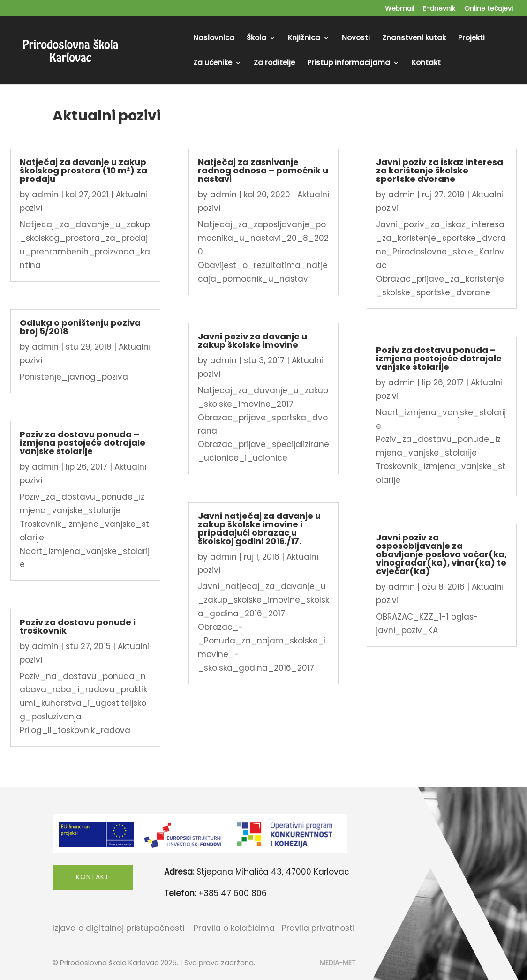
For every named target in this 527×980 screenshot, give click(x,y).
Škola (256, 39)
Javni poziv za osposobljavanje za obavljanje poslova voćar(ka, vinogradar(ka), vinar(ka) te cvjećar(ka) (441, 554)
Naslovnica (214, 39)
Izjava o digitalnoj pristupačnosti (118, 928)
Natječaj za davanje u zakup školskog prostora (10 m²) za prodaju (83, 170)
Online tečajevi (489, 9)
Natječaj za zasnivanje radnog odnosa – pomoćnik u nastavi (263, 170)
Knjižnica (304, 39)
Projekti (471, 39)
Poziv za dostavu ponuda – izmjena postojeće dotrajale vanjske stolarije (83, 443)
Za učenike (213, 64)
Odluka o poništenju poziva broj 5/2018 (80, 327)
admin (45, 195)
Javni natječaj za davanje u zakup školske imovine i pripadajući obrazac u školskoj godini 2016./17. (259, 528)
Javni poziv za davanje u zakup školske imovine (252, 340)
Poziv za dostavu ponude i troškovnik (78, 626)
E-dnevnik (439, 9)
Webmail (399, 9)
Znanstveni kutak (414, 39)
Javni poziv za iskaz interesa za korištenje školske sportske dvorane (440, 170)
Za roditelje (274, 64)
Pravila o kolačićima (234, 928)
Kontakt (426, 64)
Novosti (356, 39)
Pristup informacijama (349, 64)
